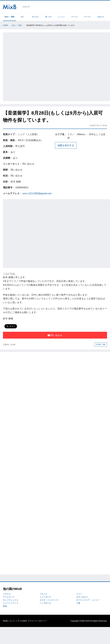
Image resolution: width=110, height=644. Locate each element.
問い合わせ (55, 335)
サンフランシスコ (11, 600)
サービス (75, 17)
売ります (35, 17)
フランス (43, 594)
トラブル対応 (21, 621)
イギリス (7, 594)
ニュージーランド (11, 603)
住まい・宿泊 (9, 17)
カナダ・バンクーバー (49, 600)
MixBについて (9, 621)
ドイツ (79, 594)
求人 (22, 17)
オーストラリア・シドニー (88, 600)
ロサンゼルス (82, 597)
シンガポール (45, 603)
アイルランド (9, 597)
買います (48, 17)
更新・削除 (101, 344)
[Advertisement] (34, 66)
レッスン (62, 17)
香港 (5, 606)
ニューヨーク (45, 597)
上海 (78, 603)
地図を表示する (66, 145)
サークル (88, 17)
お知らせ (101, 17)
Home (5, 25)
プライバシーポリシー (37, 621)
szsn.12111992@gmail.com (37, 193)
